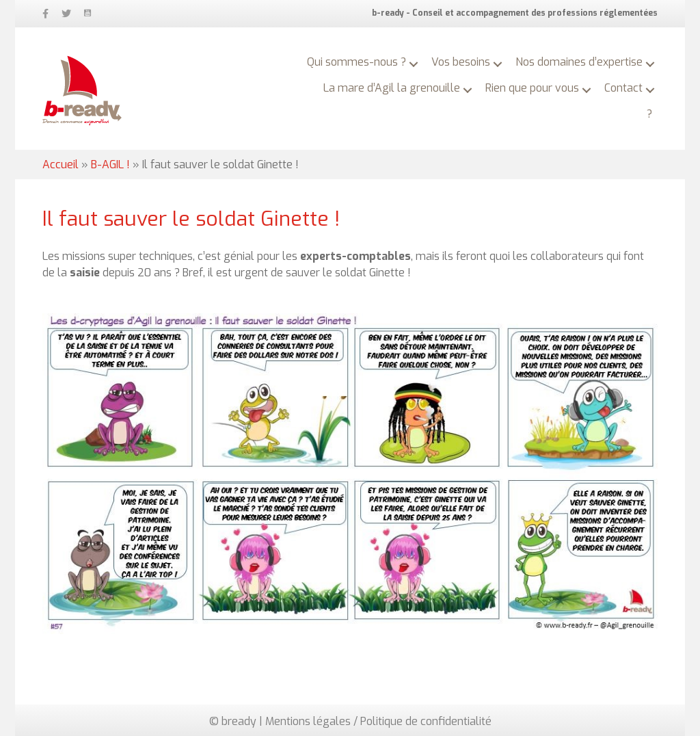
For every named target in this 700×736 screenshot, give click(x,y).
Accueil (60, 165)
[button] (414, 64)
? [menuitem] (649, 114)
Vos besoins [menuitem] (461, 62)
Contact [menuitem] (623, 88)
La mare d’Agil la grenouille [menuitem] (392, 88)
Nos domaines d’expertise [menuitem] (579, 62)
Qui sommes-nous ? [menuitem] (356, 62)
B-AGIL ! (110, 165)
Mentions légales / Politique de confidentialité (378, 721)
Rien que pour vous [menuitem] (532, 88)
